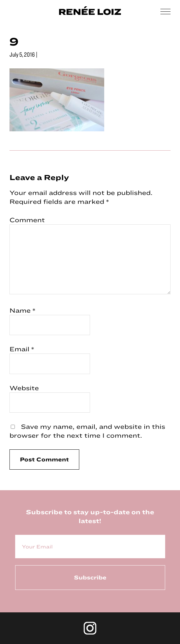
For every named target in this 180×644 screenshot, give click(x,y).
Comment (27, 220)
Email (22, 349)
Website (24, 388)
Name (22, 310)
